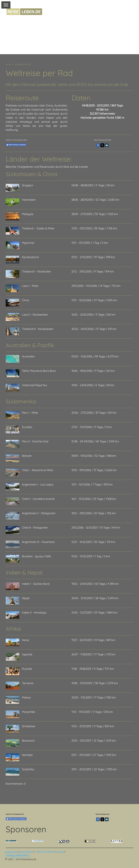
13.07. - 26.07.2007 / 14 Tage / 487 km (93, 640)
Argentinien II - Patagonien (39, 513)
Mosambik (29, 712)
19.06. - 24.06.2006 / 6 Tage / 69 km (93, 385)
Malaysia (28, 214)
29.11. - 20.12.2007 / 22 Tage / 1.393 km (94, 769)
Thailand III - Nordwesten (38, 329)
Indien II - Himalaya (34, 613)
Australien (28, 356)
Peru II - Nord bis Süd (35, 441)
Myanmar (28, 243)
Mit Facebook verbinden (16, 145)
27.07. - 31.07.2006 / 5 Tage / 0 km (92, 427)
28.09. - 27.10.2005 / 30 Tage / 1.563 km (95, 214)
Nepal (26, 598)
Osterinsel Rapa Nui (34, 385)
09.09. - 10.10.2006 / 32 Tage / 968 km (94, 456)
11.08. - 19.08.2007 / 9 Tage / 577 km (93, 669)
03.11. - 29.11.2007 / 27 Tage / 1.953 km (94, 755)
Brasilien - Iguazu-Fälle (36, 556)
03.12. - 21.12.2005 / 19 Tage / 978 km (93, 257)
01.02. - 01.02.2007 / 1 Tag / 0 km (91, 556)
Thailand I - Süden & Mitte (38, 228)
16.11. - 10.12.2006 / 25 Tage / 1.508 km (94, 499)
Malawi (26, 697)
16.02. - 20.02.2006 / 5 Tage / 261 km (94, 315)
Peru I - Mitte (30, 413)
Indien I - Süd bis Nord (36, 584)
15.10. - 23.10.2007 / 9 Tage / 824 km (93, 726)
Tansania (28, 683)
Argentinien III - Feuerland (38, 542)
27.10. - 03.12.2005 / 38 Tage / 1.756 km (94, 228)
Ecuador (27, 427)
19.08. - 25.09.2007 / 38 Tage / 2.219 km (95, 683)
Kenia (26, 640)
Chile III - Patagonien (35, 528)
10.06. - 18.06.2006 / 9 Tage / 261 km (93, 371)
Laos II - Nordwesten (35, 315)
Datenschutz (26, 852)
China (26, 300)
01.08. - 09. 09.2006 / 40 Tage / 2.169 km (95, 441)
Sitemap (60, 852)
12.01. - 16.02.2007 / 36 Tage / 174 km (93, 542)
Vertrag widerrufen (18, 856)
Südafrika (28, 769)
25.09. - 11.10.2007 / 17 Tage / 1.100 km (94, 697)
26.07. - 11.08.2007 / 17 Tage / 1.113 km (94, 654)
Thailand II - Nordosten (36, 271)
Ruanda (27, 669)
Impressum (11, 852)
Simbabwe (29, 726)
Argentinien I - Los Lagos (38, 484)
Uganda (27, 654)
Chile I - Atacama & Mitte (37, 470)
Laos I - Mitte (30, 286)
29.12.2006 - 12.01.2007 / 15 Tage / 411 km (96, 528)
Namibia (27, 755)
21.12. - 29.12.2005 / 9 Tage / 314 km (93, 271)
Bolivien (27, 456)
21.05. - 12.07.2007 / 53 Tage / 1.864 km (94, 613)
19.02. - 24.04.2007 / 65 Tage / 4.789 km (95, 584)
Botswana (28, 741)
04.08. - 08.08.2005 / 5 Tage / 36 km (93, 185)
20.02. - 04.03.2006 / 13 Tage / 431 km (94, 329)
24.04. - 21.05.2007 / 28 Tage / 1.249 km (95, 598)
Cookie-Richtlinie (44, 852)
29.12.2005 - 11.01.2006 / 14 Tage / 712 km (96, 286)
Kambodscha (30, 257)
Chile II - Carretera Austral (38, 499)
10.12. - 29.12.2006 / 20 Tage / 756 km (94, 513)
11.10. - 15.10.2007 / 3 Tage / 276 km (92, 712)
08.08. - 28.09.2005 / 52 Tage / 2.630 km (95, 200)
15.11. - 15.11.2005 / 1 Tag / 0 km (90, 243)
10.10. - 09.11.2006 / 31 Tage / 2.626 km (94, 470)
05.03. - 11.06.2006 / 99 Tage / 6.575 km (95, 356)
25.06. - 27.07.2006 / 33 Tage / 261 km (94, 413)
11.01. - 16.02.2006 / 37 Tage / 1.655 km (94, 300)
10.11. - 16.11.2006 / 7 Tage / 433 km (92, 484)
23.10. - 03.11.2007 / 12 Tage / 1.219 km (94, 741)
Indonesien (29, 200)
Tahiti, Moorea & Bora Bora (39, 371)
